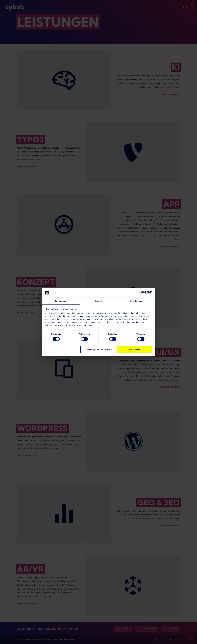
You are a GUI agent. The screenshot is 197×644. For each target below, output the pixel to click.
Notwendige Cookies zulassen (98, 349)
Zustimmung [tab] (61, 301)
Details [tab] (98, 301)
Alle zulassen (134, 349)
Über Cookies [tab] (136, 301)
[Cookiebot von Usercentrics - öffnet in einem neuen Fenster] (141, 293)
